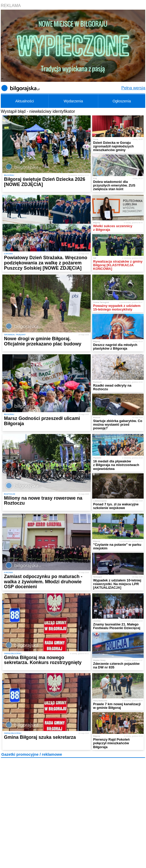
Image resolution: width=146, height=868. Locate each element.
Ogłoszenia (122, 101)
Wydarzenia (73, 101)
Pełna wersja (133, 88)
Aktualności (25, 101)
